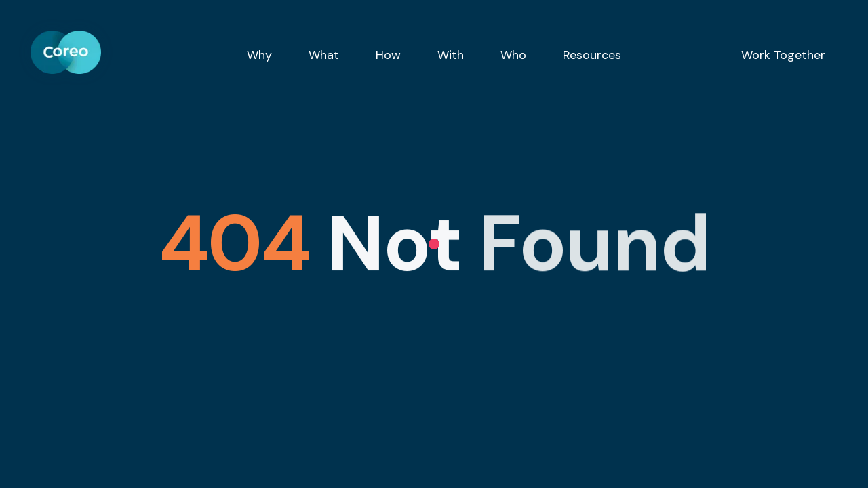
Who (513, 55)
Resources (592, 55)
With (451, 55)
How (388, 55)
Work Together (783, 55)
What (324, 55)
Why (259, 55)
